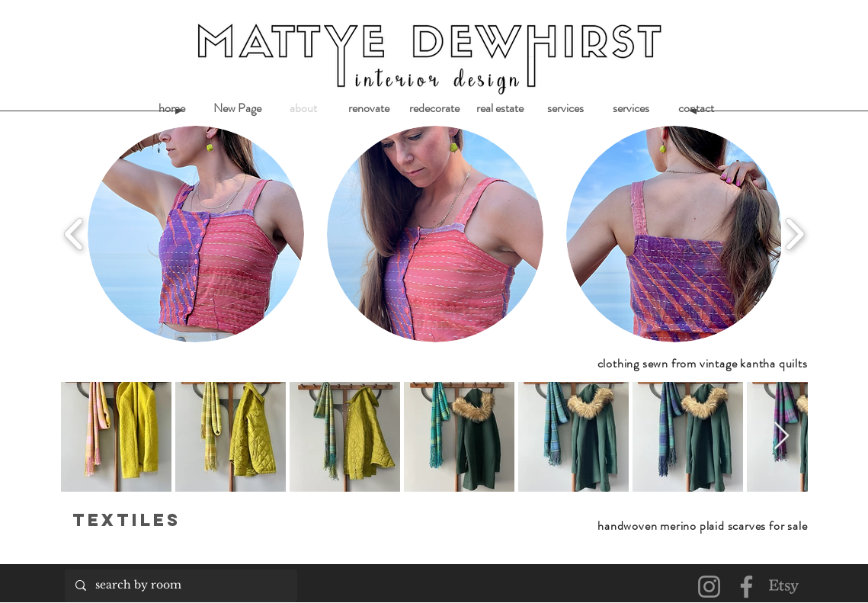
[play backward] (74, 234)
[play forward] (794, 234)
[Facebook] (746, 587)
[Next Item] (782, 436)
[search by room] (180, 586)
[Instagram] (709, 587)
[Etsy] (784, 587)
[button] (196, 234)
